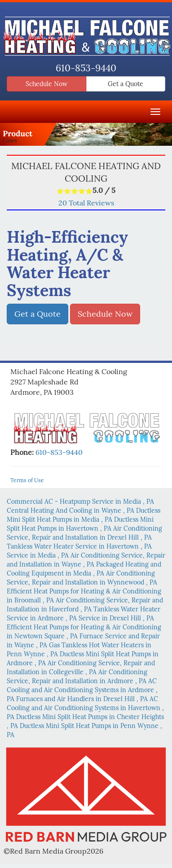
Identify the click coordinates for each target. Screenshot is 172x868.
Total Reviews (86, 203)
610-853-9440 (86, 68)
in (80, 502)
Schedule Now (46, 84)
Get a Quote (126, 84)
